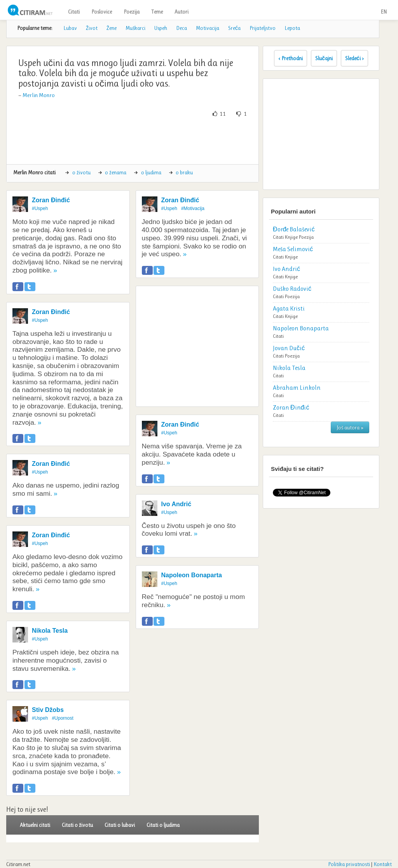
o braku (184, 172)
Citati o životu (77, 825)
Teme (157, 12)
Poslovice (102, 12)
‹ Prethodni (291, 58)
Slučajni (324, 58)
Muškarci (135, 28)
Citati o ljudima (163, 825)
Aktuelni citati (35, 825)
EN (384, 12)
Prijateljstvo (263, 28)
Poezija (132, 12)
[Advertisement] (154, 141)
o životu (81, 172)
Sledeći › (354, 58)
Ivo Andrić (176, 504)
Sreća (234, 28)
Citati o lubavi (120, 825)
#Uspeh (40, 208)
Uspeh (161, 28)
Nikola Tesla (50, 631)
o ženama (116, 172)
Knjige (291, 237)
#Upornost (62, 718)
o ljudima (151, 172)
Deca (182, 28)
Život (92, 28)
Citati (74, 12)
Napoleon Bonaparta (192, 575)
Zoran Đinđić (51, 200)
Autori (182, 12)
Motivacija (208, 28)
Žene (112, 28)
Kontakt (383, 864)
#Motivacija (193, 208)
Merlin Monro (39, 95)
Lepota (292, 28)
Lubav (70, 28)
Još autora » (350, 427)
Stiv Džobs (48, 710)
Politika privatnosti (349, 864)
